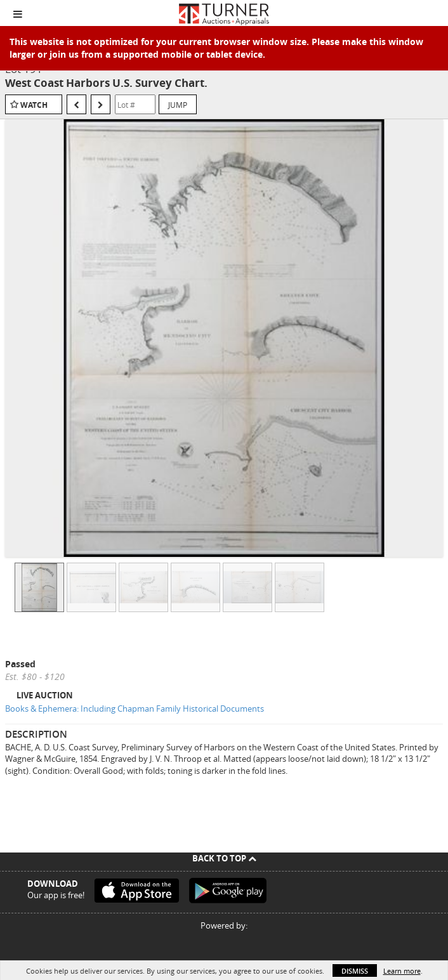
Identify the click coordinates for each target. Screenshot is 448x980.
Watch (34, 105)
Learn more (402, 971)
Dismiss (355, 971)
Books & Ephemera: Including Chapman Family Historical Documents (135, 709)
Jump (178, 105)
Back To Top (224, 858)
